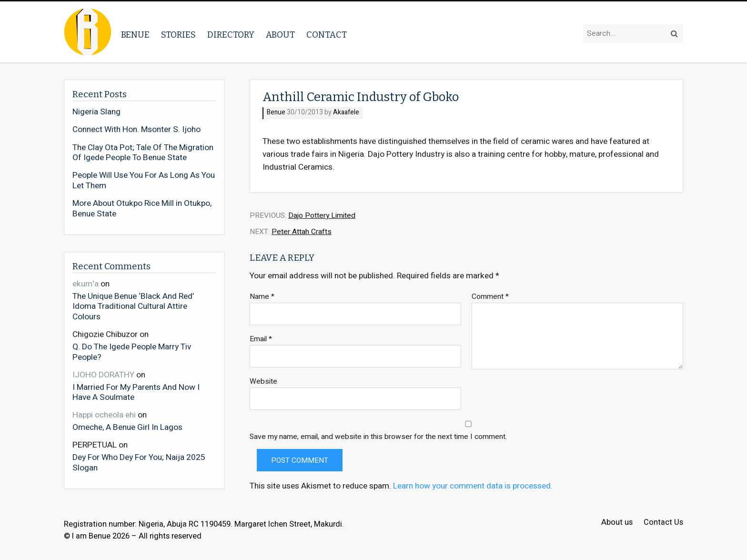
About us (617, 523)
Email (261, 339)
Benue (135, 35)
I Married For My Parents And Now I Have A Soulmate (136, 392)
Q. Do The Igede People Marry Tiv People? (132, 351)
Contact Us (663, 523)
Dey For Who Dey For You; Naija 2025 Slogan (139, 462)
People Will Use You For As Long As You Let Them (144, 180)
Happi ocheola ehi (104, 415)
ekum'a (86, 284)
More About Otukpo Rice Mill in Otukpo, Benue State (142, 209)
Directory (231, 35)
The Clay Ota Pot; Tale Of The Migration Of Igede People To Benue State (143, 153)
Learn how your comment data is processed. (473, 486)
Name (262, 297)
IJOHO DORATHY (103, 375)
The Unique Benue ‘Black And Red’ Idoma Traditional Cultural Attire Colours (133, 306)
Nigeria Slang (96, 112)
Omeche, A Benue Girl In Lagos (127, 427)
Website (263, 382)
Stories (178, 35)
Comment (490, 297)
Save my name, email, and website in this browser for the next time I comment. (378, 437)
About (280, 35)
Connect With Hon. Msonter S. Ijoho (136, 130)
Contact (327, 35)
